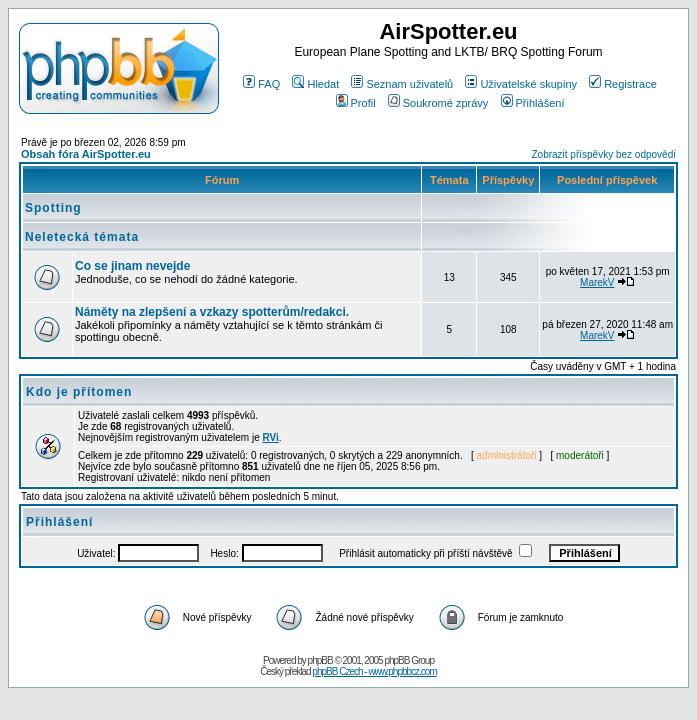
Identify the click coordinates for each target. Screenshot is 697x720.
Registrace (623, 84)
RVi (271, 437)
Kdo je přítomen (79, 392)
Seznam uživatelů (402, 84)
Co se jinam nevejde (132, 266)
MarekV (597, 282)
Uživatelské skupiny (521, 84)
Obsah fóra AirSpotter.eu (86, 154)
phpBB (320, 660)
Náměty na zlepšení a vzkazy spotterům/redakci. (212, 312)
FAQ (261, 84)
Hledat (315, 84)
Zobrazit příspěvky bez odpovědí (603, 154)
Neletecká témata (82, 237)
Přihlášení (533, 103)
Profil (356, 103)
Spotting (53, 208)
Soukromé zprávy (438, 103)
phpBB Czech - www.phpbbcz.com (374, 671)
